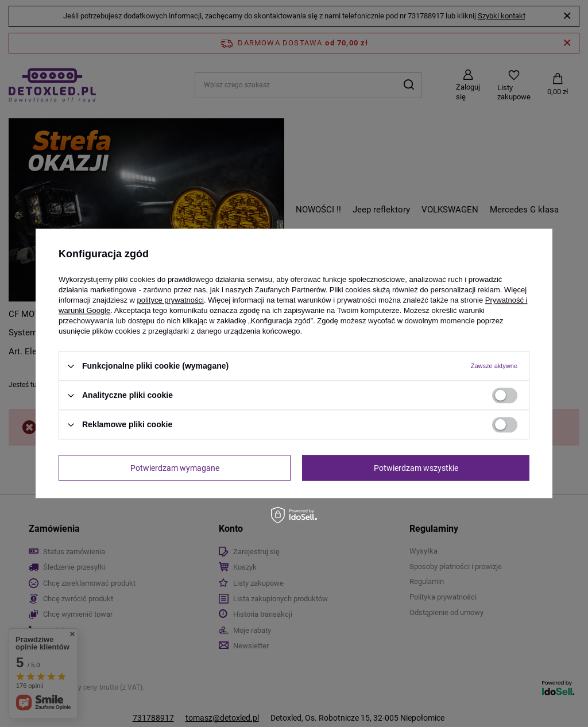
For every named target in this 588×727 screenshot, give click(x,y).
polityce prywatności (171, 300)
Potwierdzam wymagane (175, 468)
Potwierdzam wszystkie (416, 468)
